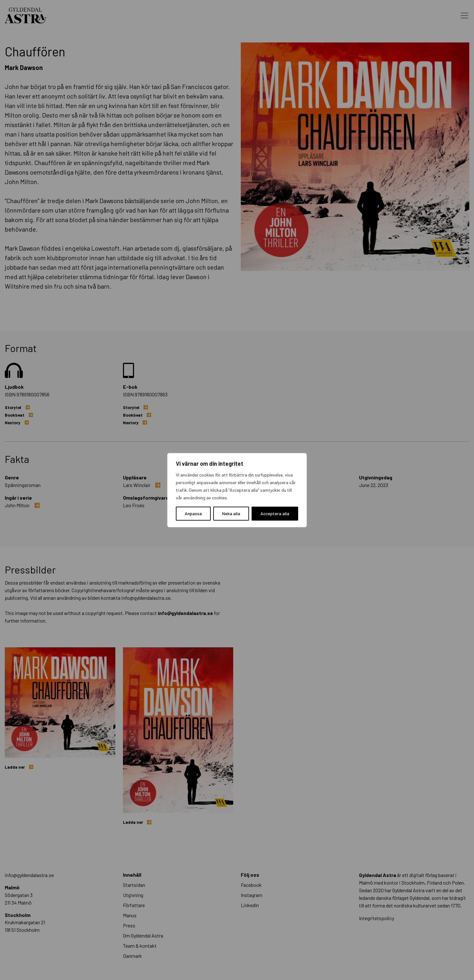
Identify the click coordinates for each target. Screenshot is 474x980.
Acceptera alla (275, 513)
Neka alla (231, 513)
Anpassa (193, 513)
